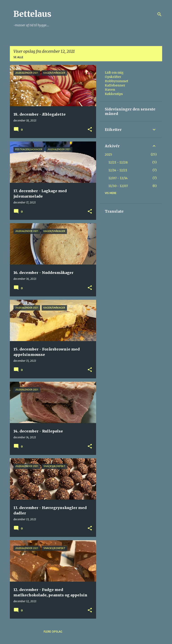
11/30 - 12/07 (118, 186)
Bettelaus (32, 14)
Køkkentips (114, 94)
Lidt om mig (114, 73)
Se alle (18, 57)
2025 (109, 154)
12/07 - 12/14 (118, 178)
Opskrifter (113, 77)
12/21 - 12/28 (118, 162)
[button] (90, 130)
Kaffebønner (115, 85)
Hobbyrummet (116, 81)
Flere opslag (53, 632)
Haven (110, 90)
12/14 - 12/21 (118, 170)
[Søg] (159, 14)
